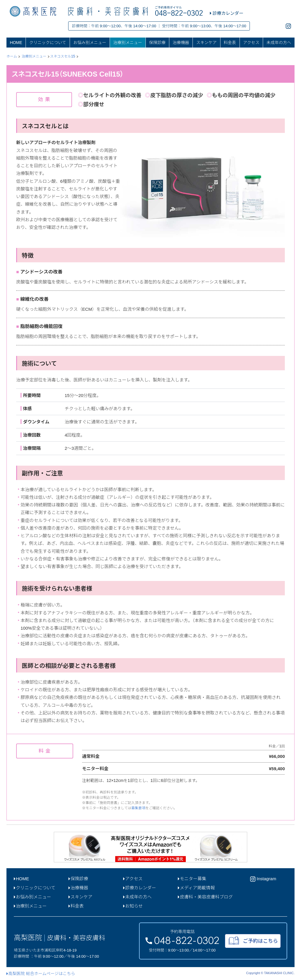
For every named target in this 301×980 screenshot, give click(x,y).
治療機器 (181, 43)
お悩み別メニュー (90, 43)
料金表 (230, 43)
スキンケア (206, 43)
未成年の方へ (279, 43)
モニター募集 (192, 879)
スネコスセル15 (62, 56)
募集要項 (138, 808)
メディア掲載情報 (196, 888)
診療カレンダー (140, 888)
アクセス (251, 43)
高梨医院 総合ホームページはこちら (41, 974)
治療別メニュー (128, 43)
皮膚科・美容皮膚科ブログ (205, 897)
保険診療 (157, 43)
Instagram (263, 879)
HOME (16, 43)
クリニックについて (48, 43)
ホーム (12, 56)
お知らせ (133, 906)
